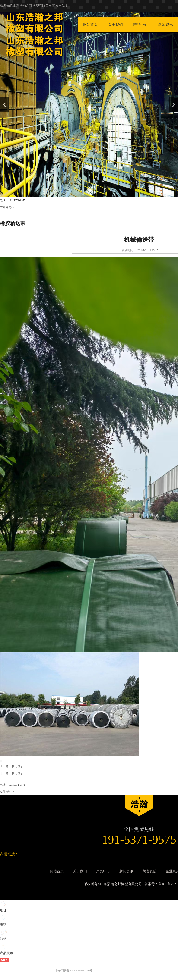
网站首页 (90, 25)
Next (174, 105)
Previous (4, 105)
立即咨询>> (7, 207)
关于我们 (115, 25)
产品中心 (140, 25)
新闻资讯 (165, 25)
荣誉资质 (149, 871)
